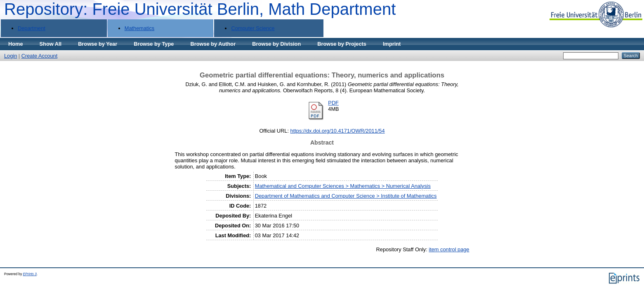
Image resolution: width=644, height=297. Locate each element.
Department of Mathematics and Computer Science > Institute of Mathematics (346, 196)
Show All (51, 44)
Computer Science (253, 28)
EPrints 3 (30, 274)
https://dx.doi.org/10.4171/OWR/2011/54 (338, 131)
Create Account (40, 56)
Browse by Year (98, 44)
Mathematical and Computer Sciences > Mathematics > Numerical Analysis (343, 186)
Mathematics (140, 28)
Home (16, 44)
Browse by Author (213, 44)
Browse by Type (154, 44)
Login (11, 56)
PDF (333, 103)
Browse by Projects (342, 44)
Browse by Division (276, 44)
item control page (449, 249)
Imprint (392, 44)
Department (32, 28)
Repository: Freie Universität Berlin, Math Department (200, 9)
